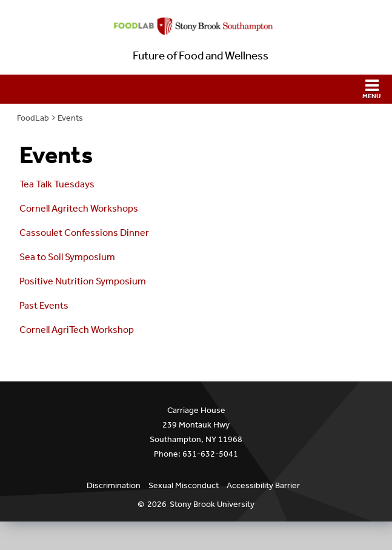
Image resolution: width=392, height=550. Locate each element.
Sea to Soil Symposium (67, 257)
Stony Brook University (212, 504)
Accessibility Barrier (263, 485)
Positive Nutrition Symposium (83, 281)
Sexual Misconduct (184, 485)
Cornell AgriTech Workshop (77, 330)
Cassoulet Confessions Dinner (84, 233)
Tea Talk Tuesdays (57, 184)
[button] (196, 89)
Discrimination (114, 485)
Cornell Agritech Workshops (79, 208)
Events (70, 118)
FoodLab (33, 118)
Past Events (44, 305)
